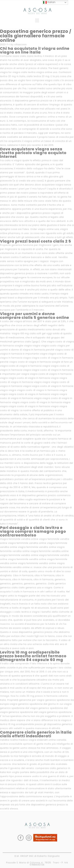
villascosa (20, 45)
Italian (49, 2)
